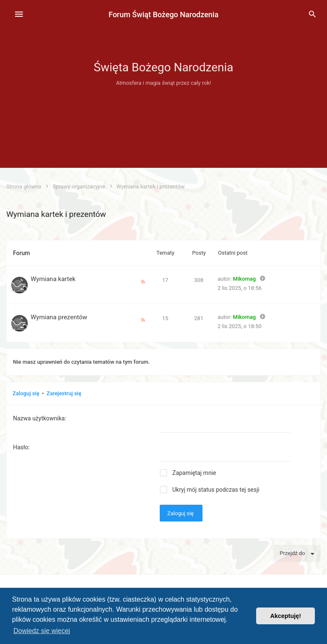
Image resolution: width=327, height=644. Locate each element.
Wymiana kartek (53, 279)
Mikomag (245, 279)
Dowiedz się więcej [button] (42, 631)
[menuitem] (312, 15)
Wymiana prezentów (59, 317)
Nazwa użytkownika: (40, 418)
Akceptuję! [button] (285, 616)
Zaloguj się (26, 393)
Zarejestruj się (64, 393)
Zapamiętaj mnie (194, 473)
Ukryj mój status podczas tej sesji (216, 490)
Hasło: (21, 447)
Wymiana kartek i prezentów (56, 214)
